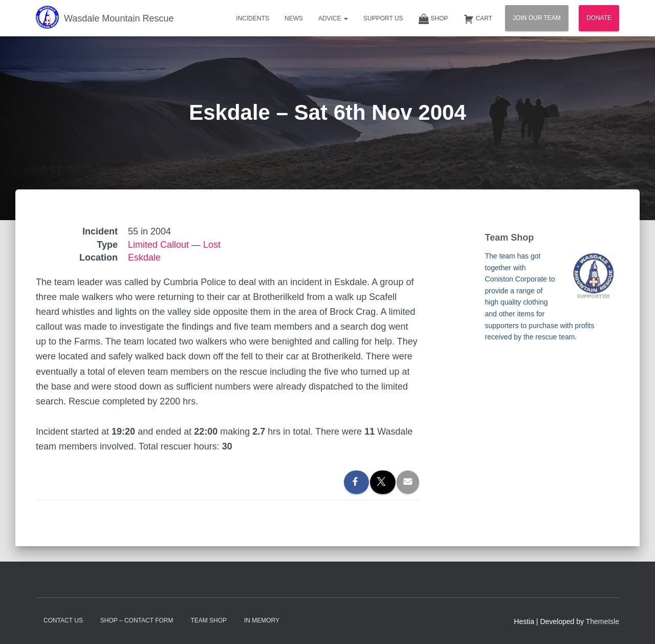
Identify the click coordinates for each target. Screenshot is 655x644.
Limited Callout (158, 245)
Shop (433, 19)
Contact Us (63, 620)
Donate (599, 18)
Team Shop (209, 620)
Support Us (383, 18)
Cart (478, 19)
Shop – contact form (137, 620)
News (294, 18)
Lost (212, 245)
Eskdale (144, 257)
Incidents (253, 18)
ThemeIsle (603, 621)
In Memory (262, 620)
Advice (333, 18)
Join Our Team (537, 18)
